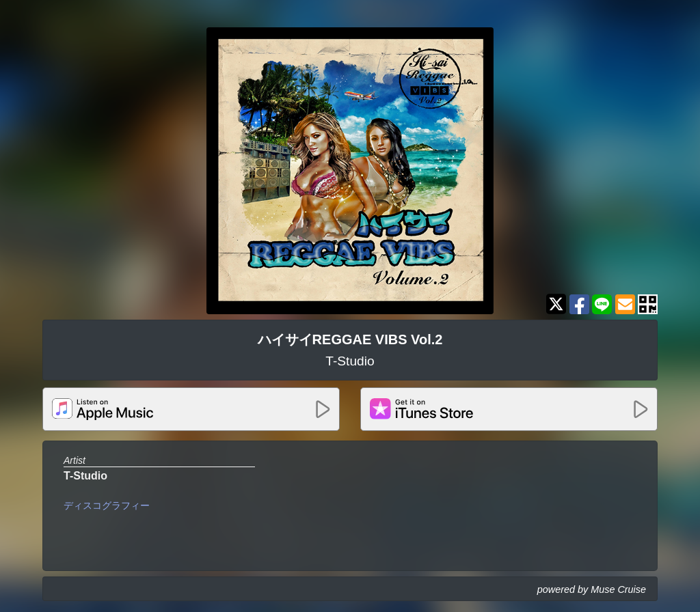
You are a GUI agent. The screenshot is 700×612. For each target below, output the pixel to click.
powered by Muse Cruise (592, 589)
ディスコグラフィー (107, 505)
